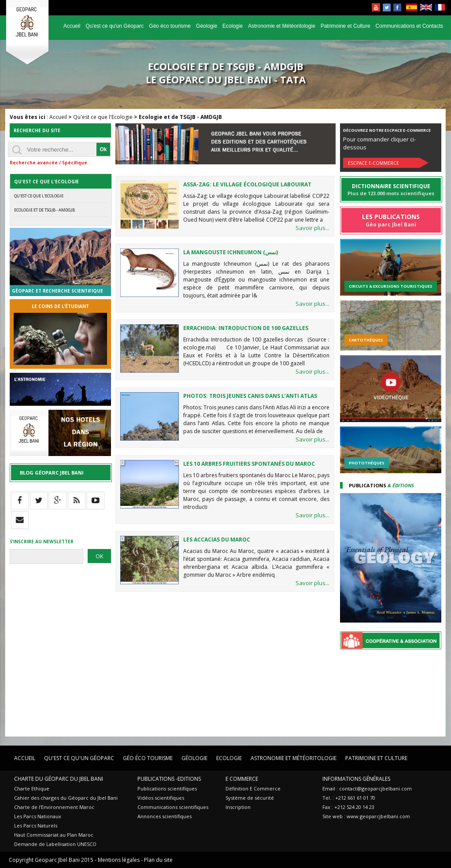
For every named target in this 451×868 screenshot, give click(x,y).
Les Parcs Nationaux (38, 816)
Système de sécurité (250, 798)
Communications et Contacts (409, 26)
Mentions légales (119, 860)
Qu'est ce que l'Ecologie (103, 117)
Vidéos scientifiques (161, 798)
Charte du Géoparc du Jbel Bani (59, 779)
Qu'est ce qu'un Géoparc (115, 26)
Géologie (207, 26)
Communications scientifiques (173, 807)
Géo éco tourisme (170, 26)
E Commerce (242, 779)
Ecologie (233, 26)
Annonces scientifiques (165, 816)
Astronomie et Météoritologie (282, 26)
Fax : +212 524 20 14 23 (348, 807)
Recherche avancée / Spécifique (48, 163)
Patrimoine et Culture (346, 26)
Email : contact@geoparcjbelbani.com (367, 788)
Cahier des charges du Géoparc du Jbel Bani (66, 798)
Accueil (72, 26)
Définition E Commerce (253, 788)
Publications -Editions (169, 779)
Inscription (238, 807)
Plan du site (158, 860)
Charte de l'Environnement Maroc (54, 807)
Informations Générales (356, 779)
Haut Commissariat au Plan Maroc (54, 835)
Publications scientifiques (167, 788)
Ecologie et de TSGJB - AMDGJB (44, 210)
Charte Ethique (32, 788)
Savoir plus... (312, 228)
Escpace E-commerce (373, 163)
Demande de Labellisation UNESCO (55, 844)
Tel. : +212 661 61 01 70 (349, 798)
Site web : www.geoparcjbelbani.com (366, 816)
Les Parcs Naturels (36, 825)
